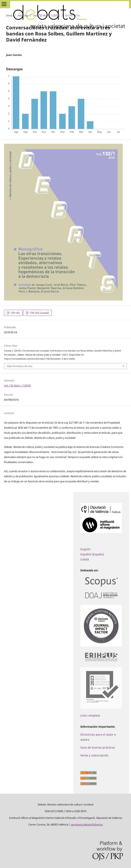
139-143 (15, 313)
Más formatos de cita (20, 366)
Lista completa (90, 715)
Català (85, 559)
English (85, 549)
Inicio (9, 15)
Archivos (23, 15)
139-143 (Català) (39, 313)
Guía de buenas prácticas (98, 747)
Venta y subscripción (94, 755)
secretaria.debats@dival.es (87, 824)
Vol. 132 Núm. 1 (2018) (46, 15)
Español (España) (92, 554)
